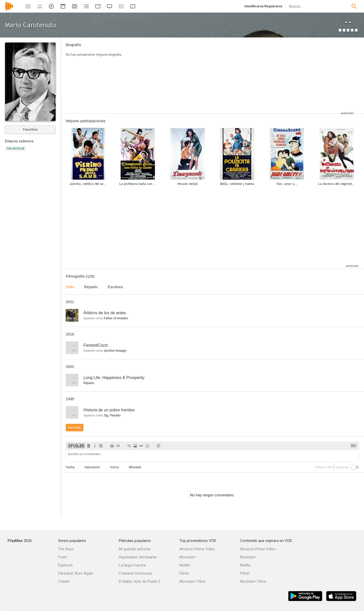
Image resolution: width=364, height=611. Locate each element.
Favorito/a (30, 129)
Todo (70, 287)
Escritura (115, 287)
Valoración (92, 467)
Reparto (91, 287)
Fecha (70, 467)
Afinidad (135, 467)
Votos (114, 467)
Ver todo (75, 427)
